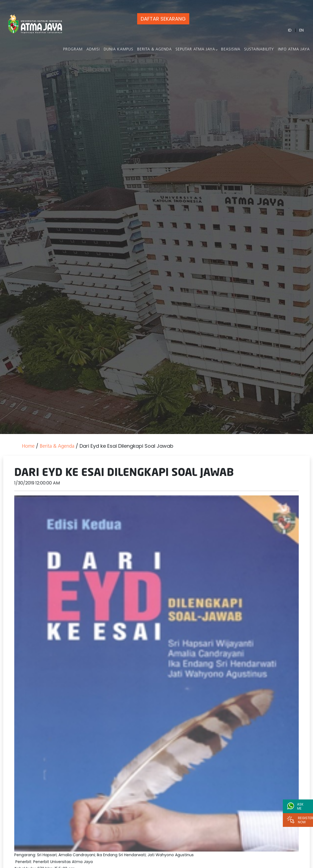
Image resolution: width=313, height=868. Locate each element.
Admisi (93, 49)
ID (290, 30)
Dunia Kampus (119, 49)
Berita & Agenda (154, 49)
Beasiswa (231, 49)
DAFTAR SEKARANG (163, 19)
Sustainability (259, 49)
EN (301, 30)
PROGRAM (73, 49)
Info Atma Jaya (294, 49)
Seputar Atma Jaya (195, 49)
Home (28, 446)
